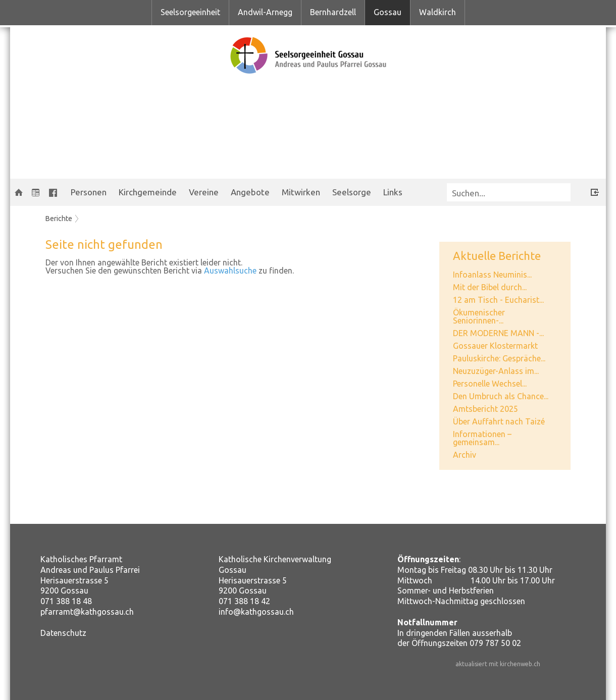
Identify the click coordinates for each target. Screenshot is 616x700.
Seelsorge (352, 192)
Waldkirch (438, 12)
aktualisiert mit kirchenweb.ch (498, 664)
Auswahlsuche (230, 271)
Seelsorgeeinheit (190, 12)
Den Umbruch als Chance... (501, 396)
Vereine (204, 192)
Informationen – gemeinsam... (482, 438)
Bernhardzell (333, 12)
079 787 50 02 (495, 643)
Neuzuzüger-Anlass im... (496, 371)
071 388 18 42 (244, 601)
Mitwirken (301, 192)
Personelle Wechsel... (490, 384)
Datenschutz (63, 633)
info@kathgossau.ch (256, 612)
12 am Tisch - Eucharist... (498, 300)
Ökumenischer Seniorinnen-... (479, 316)
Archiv (465, 455)
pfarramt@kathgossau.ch (87, 612)
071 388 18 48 (66, 601)
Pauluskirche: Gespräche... (499, 358)
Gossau (388, 12)
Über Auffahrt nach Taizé (499, 421)
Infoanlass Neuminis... (492, 275)
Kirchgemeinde (148, 192)
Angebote (250, 192)
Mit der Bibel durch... (490, 287)
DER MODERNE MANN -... (498, 333)
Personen (89, 192)
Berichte (59, 219)
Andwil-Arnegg (265, 12)
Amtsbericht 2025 (485, 409)
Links (393, 192)
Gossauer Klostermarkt (495, 346)
